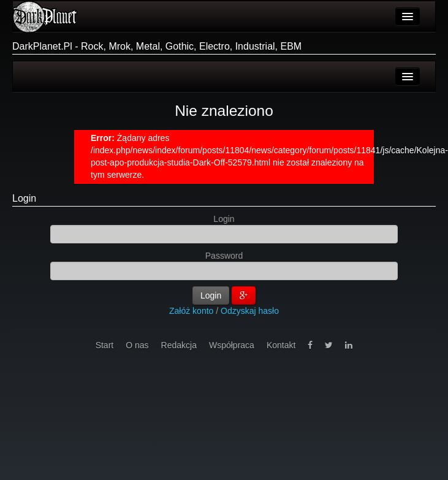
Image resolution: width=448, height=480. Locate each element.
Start (105, 345)
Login (24, 198)
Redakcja (179, 345)
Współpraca (232, 345)
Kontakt (281, 345)
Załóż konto (191, 311)
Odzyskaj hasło (250, 311)
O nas (137, 345)
